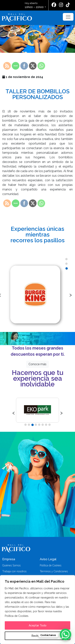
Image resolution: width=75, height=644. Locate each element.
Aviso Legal (48, 559)
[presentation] (71, 294)
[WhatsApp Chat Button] (65, 634)
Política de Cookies (51, 565)
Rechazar (38, 636)
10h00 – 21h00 (34, 7)
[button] (66, 259)
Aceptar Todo (38, 625)
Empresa (9, 559)
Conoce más (37, 364)
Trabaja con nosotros (14, 571)
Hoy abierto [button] (34, 5)
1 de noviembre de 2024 (23, 77)
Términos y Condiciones (54, 571)
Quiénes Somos (11, 565)
